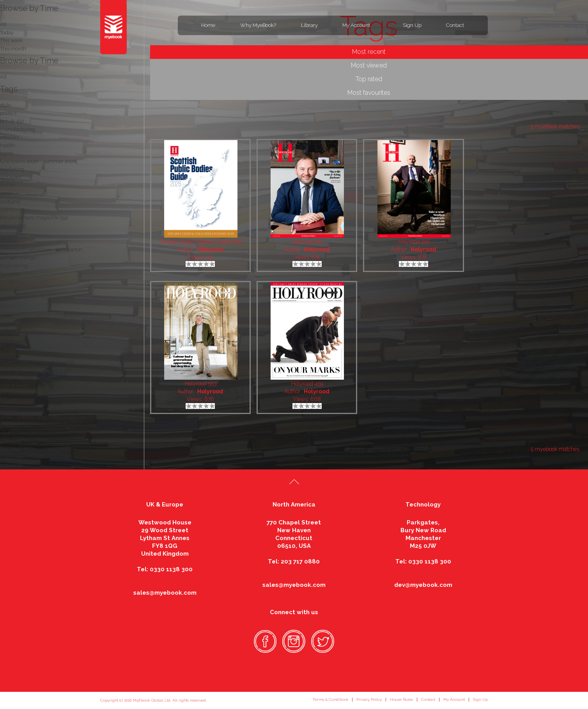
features (9, 290)
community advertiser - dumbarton (41, 250)
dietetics (10, 354)
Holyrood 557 (307, 242)
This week (11, 40)
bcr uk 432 (12, 121)
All (3, 77)
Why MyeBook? (258, 25)
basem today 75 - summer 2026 (37, 362)
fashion (8, 330)
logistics (9, 322)
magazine (12, 458)
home (7, 153)
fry (3, 346)
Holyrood (210, 249)
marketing (12, 169)
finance (8, 306)
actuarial (10, 449)
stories (7, 185)
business (10, 274)
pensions (10, 282)
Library (309, 25)
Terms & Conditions (330, 699)
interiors (9, 137)
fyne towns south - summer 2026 (38, 161)
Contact (455, 25)
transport (11, 441)
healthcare (12, 241)
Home (208, 25)
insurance (12, 465)
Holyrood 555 (414, 242)
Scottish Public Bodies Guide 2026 (201, 242)
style (5, 105)
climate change (18, 258)
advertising (13, 225)
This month (13, 49)
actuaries (11, 177)
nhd (5, 433)
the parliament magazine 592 (34, 218)
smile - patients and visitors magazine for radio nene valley (68, 417)
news (6, 193)
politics (8, 113)
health (7, 145)
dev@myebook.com (423, 585)
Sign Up (412, 25)
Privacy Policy (369, 699)
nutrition (10, 234)
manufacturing (18, 129)
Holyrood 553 (201, 384)
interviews (12, 338)
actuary (9, 401)
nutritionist (12, 209)
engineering (14, 266)
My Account (356, 25)
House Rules (401, 699)
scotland (10, 202)
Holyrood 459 (307, 384)
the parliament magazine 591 (34, 393)
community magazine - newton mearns (46, 314)
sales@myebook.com (165, 593)
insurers (9, 425)
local (6, 298)
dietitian (9, 409)
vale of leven (15, 385)
